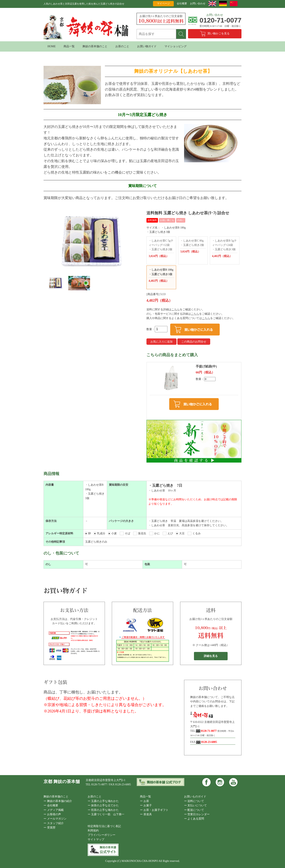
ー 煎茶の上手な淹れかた (103, 810)
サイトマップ (96, 839)
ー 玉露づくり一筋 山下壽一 (106, 814)
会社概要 (182, 3)
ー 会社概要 (51, 805)
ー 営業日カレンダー (197, 814)
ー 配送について (194, 810)
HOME (52, 46)
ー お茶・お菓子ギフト (154, 810)
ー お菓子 (146, 805)
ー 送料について (194, 801)
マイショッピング (176, 46)
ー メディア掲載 (54, 810)
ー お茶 (144, 801)
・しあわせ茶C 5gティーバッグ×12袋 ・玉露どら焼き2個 (161, 249)
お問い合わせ (198, 3)
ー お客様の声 (52, 814)
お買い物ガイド (147, 46)
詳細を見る (211, 656)
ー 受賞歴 (49, 828)
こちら (176, 309)
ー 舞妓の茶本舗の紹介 (58, 801)
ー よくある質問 (194, 819)
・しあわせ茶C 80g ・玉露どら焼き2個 (193, 247)
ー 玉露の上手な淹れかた (103, 801)
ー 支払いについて (196, 805)
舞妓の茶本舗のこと (95, 46)
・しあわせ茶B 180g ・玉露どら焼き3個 (161, 276)
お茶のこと (122, 46)
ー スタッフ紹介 (54, 823)
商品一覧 (69, 46)
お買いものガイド (195, 797)
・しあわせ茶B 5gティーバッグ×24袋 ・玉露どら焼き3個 (225, 249)
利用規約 (93, 831)
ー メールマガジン (55, 819)
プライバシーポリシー (102, 835)
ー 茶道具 (146, 814)
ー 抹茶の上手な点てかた (103, 805)
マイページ (163, 3)
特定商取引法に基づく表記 (104, 826)
